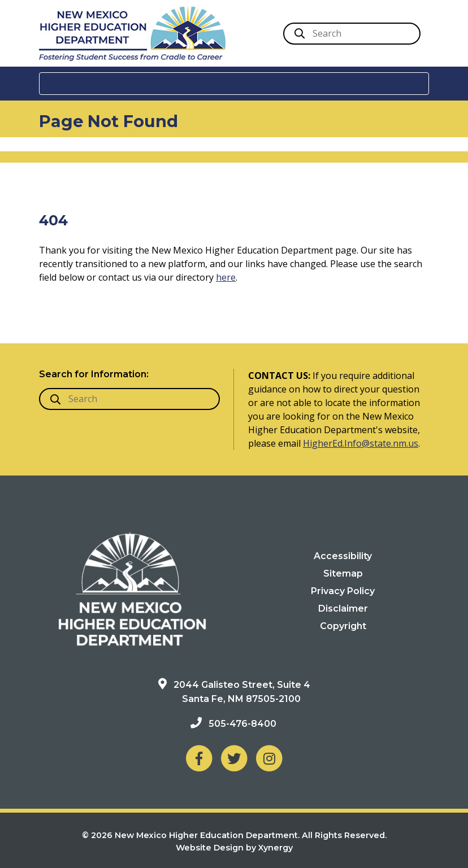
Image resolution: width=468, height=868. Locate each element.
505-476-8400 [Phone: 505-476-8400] (242, 724)
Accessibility (343, 556)
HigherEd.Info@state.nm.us (361, 443)
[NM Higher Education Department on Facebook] (199, 758)
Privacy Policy (343, 591)
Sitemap (343, 573)
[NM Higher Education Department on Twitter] (234, 758)
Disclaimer (343, 609)
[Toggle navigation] (234, 84)
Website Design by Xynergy (234, 848)
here (226, 277)
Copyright (343, 626)
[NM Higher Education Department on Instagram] (269, 758)
